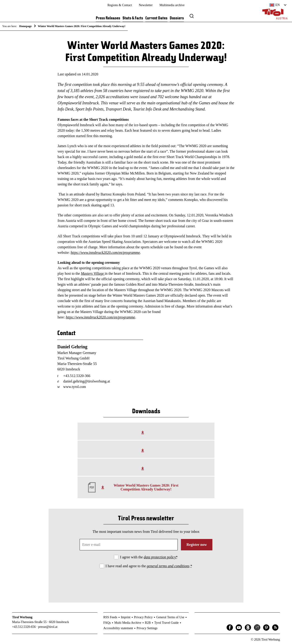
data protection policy (160, 557)
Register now (197, 545)
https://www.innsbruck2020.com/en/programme (105, 253)
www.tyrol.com (74, 387)
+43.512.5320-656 (24, 627)
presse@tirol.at (48, 627)
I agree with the (149, 557)
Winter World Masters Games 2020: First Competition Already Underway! (146, 487)
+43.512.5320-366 (77, 376)
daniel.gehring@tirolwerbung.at (87, 381)
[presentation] (146, 582)
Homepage (25, 26)
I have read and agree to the (149, 566)
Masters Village (93, 273)
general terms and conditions (168, 566)
